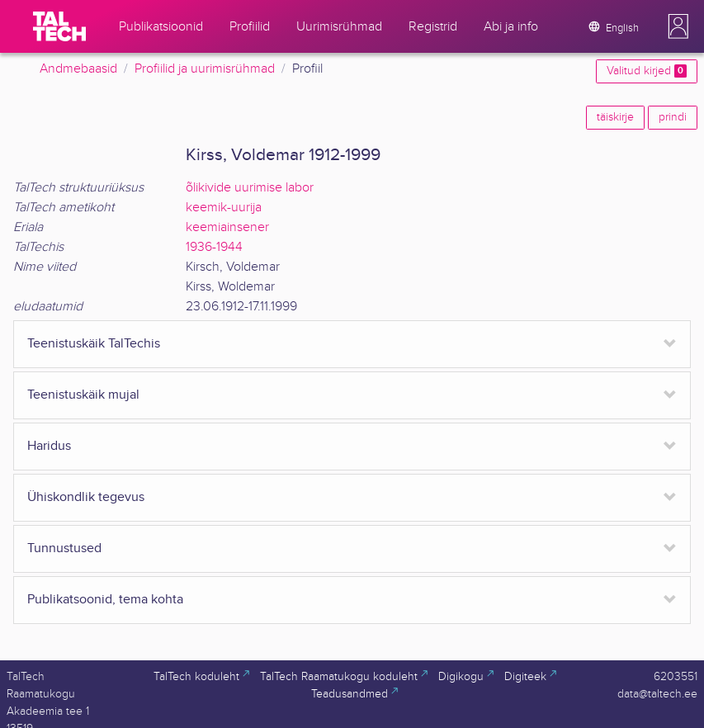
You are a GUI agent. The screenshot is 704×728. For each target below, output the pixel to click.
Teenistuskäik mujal (83, 395)
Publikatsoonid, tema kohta (105, 600)
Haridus (49, 446)
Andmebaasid (78, 69)
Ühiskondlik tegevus (86, 497)
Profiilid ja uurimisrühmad (205, 69)
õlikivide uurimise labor (250, 188)
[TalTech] (59, 26)
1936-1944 (214, 247)
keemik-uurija (224, 208)
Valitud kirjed (647, 71)
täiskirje (615, 117)
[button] (678, 26)
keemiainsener (227, 227)
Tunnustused (64, 548)
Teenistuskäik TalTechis (94, 344)
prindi (673, 117)
